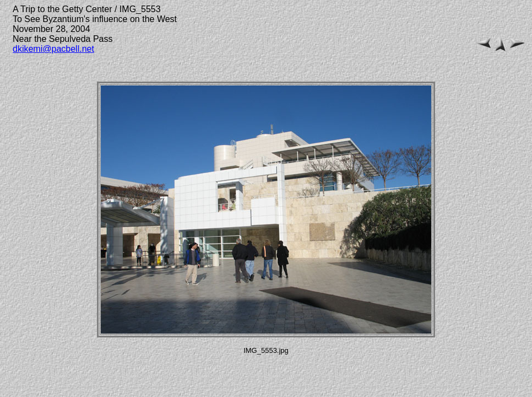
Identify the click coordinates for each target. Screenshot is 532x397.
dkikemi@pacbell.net (53, 49)
